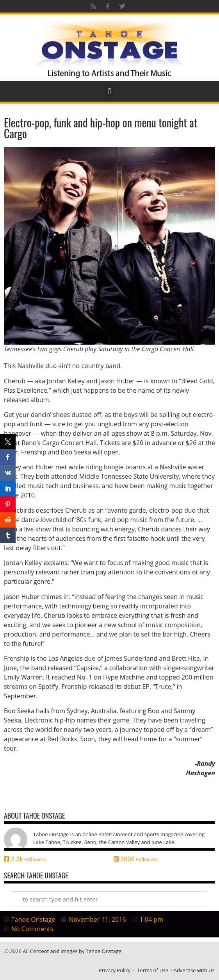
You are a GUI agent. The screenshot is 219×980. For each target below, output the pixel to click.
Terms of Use (153, 970)
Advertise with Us (194, 970)
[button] (109, 91)
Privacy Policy (115, 970)
